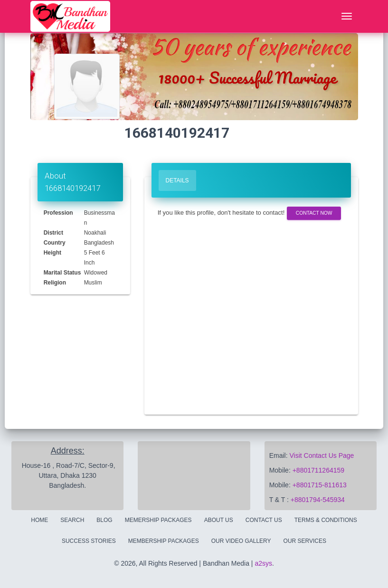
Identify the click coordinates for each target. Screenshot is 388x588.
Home (39, 520)
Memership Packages (158, 520)
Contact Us (264, 520)
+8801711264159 (318, 470)
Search (72, 520)
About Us (219, 520)
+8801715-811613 (320, 485)
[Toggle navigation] (347, 17)
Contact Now (314, 213)
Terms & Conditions (326, 520)
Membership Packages (164, 541)
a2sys (263, 563)
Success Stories (89, 541)
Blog (104, 520)
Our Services (305, 541)
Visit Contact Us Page (322, 455)
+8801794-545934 (318, 500)
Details (177, 180)
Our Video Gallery (241, 541)
